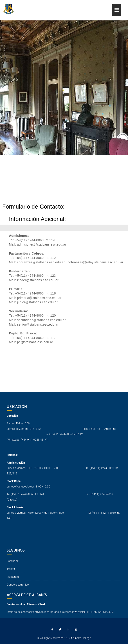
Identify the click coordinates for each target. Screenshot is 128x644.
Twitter (11, 573)
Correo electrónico (18, 589)
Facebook (13, 565)
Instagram (13, 581)
